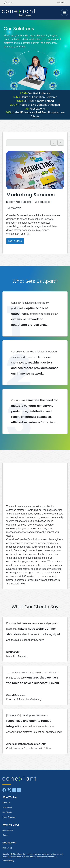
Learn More (15, 241)
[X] (9, 790)
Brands (5, 835)
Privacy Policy (8, 861)
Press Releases (9, 817)
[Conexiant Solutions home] (35, 778)
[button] (53, 143)
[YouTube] (14, 790)
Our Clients (7, 812)
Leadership (7, 807)
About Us (6, 803)
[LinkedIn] (19, 790)
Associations (8, 830)
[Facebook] (4, 790)
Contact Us (7, 848)
